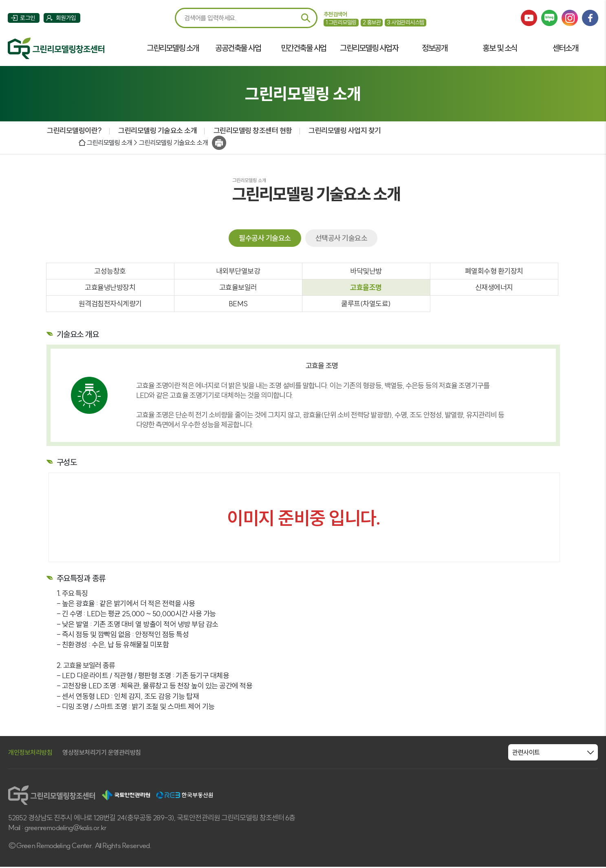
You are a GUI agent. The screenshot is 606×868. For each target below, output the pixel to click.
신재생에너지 (494, 289)
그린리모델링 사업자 (369, 48)
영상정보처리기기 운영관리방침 (102, 754)
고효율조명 (366, 289)
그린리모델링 (341, 22)
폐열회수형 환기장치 (494, 272)
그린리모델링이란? (74, 131)
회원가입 (66, 19)
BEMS (238, 305)
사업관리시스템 (405, 22)
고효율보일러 (238, 289)
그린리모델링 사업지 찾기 (344, 131)
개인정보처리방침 (30, 754)
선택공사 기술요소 (342, 238)
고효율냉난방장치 (110, 289)
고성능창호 (110, 272)
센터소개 (565, 48)
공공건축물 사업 (238, 48)
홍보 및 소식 (500, 48)
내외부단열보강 (238, 272)
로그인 (28, 19)
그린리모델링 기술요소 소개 (157, 131)
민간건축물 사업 (303, 48)
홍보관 (372, 22)
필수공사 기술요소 (265, 238)
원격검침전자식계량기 (110, 305)
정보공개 (434, 48)
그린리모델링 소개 (173, 48)
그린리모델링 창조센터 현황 (252, 131)
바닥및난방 (366, 272)
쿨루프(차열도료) (366, 305)
